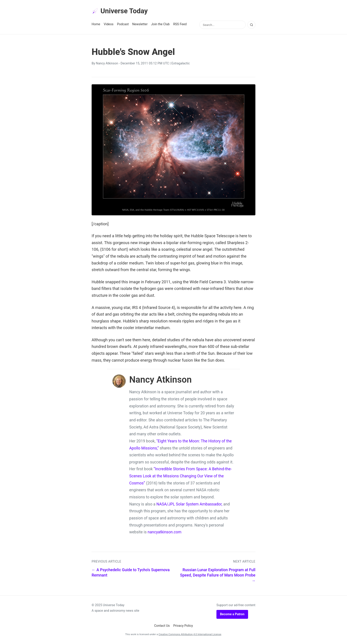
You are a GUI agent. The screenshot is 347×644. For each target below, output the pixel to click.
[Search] (251, 25)
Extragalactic (181, 64)
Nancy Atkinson (107, 64)
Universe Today (120, 11)
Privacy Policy (183, 626)
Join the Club (160, 25)
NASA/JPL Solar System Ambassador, (189, 504)
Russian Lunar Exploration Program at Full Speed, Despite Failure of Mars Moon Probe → (218, 576)
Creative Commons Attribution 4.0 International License (190, 634)
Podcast (123, 25)
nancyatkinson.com (165, 532)
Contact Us (162, 626)
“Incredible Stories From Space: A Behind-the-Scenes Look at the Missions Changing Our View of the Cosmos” (180, 476)
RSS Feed (180, 25)
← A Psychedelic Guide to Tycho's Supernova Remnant (131, 573)
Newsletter (140, 25)
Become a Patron (232, 614)
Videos (109, 25)
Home (96, 25)
